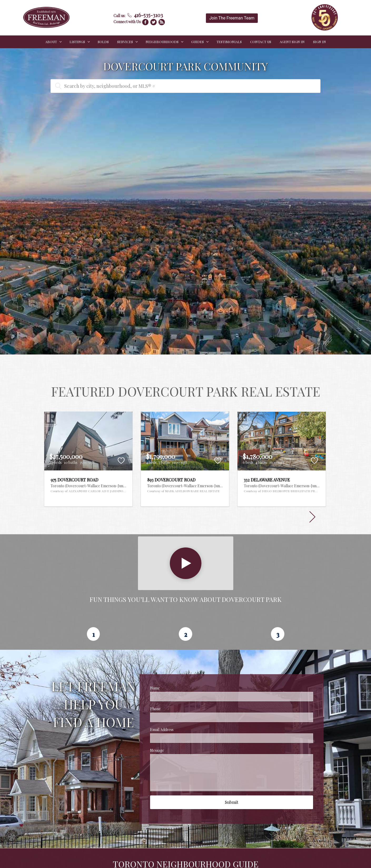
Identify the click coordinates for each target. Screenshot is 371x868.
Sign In (320, 42)
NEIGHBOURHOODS (162, 42)
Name (155, 688)
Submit (232, 802)
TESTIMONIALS (229, 42)
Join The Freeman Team (232, 18)
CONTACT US (261, 42)
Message (157, 750)
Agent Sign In (292, 42)
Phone (155, 709)
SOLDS (103, 42)
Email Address (162, 730)
